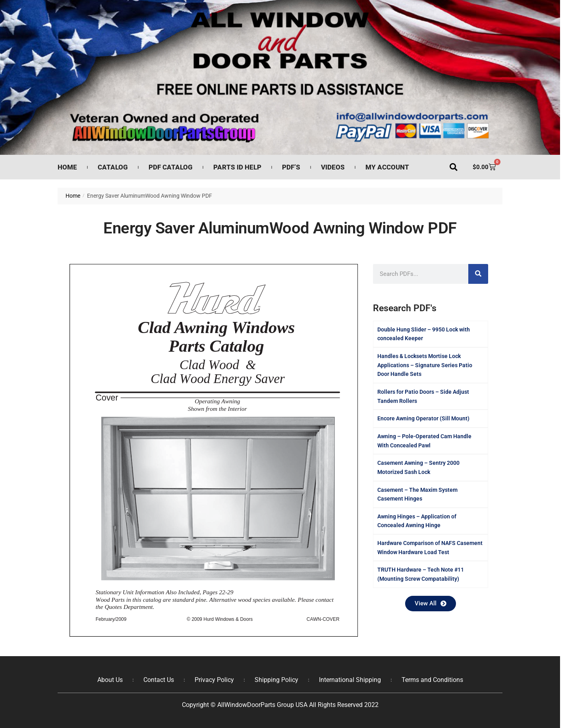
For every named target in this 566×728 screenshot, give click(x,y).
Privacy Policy (214, 680)
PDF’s (291, 167)
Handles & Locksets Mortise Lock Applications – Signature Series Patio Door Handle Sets (425, 365)
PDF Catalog (171, 167)
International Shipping (350, 680)
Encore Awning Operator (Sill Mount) (423, 418)
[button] (453, 167)
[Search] (478, 274)
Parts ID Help (237, 167)
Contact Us (159, 680)
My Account (387, 167)
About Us (110, 680)
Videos (333, 167)
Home (67, 167)
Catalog (113, 167)
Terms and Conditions (432, 680)
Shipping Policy (276, 680)
